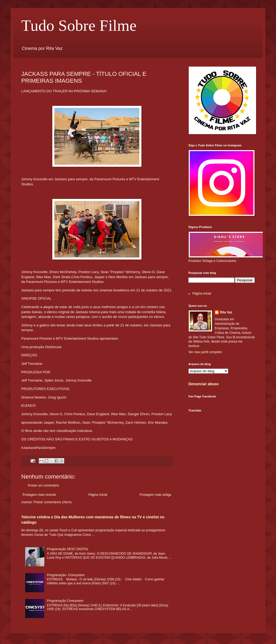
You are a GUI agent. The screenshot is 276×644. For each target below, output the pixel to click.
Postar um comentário (43, 485)
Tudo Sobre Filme (79, 25)
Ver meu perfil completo (205, 352)
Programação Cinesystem (65, 601)
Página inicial (98, 495)
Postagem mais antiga (155, 495)
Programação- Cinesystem (66, 575)
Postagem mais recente (39, 495)
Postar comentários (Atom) (53, 502)
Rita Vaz (226, 312)
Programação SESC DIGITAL (68, 549)
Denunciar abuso (204, 384)
